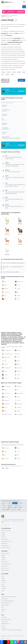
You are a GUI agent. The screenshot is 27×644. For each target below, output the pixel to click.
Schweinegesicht (7, 354)
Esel (4, 361)
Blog (2, 607)
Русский (4, 507)
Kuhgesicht (6, 292)
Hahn (4, 411)
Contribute (4, 617)
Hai (17, 390)
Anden (14, 72)
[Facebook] (3, 525)
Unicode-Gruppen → (6, 548)
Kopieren (21, 80)
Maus (17, 354)
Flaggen (3, 533)
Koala (4, 371)
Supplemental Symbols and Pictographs (11, 138)
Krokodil (5, 397)
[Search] (24, 7)
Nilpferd (5, 289)
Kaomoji (3, 609)
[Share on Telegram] (15, 642)
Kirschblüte (18, 414)
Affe (4, 296)
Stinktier (18, 371)
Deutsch (15, 503)
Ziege (4, 451)
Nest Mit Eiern (19, 393)
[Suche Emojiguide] (12, 7)
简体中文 (10, 507)
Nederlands (10, 505)
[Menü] (24, 2)
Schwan (18, 400)
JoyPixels (4, 589)
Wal (17, 455)
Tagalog (19, 510)
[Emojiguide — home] (7, 2)
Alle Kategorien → (5, 570)
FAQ (2, 611)
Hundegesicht (6, 368)
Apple (3, 576)
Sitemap (3, 639)
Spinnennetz (6, 393)
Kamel (19, 72)
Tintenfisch (6, 400)
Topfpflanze (6, 404)
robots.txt (8, 639)
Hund (17, 299)
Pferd (4, 285)
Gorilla (5, 375)
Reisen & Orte (5, 539)
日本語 (15, 507)
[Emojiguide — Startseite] (3, 516)
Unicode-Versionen (6, 603)
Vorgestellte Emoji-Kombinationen (9, 597)
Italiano (4, 505)
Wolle (12, 74)
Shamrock (18, 386)
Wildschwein (19, 282)
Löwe (17, 285)
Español (9, 503)
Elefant (17, 296)
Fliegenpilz (18, 404)
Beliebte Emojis (5, 605)
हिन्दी (8, 510)
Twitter (3, 585)
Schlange (18, 407)
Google (3, 578)
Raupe (17, 411)
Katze (17, 378)
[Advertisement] (13, 316)
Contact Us (4, 628)
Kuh (4, 282)
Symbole (3, 537)
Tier (3, 74)
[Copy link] (22, 642)
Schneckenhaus (7, 414)
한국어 (20, 507)
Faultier (18, 350)
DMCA (3, 626)
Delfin (4, 390)
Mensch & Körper (5, 553)
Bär (4, 299)
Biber (17, 361)
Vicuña (7, 74)
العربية (4, 510)
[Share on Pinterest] (8, 642)
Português (17, 505)
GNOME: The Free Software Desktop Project (12, 630)
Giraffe (17, 289)
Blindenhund (6, 357)
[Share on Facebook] (2, 642)
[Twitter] (5, 525)
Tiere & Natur (13, 15)
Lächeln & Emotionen (6, 564)
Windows (3, 582)
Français (21, 503)
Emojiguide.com (4, 15)
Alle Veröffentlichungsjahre (8, 601)
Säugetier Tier (4, 17)
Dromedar (18, 368)
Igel (17, 292)
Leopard (5, 458)
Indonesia (13, 510)
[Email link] (25, 642)
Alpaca (3, 72)
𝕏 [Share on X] (5, 642)
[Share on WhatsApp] (12, 642)
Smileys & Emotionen (6, 541)
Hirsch (17, 375)
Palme (17, 397)
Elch (7, 468)
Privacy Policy (4, 621)
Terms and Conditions (6, 619)
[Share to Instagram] (19, 642)
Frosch (5, 407)
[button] (13, 106)
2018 (19, 44)
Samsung (4, 587)
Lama (24, 72)
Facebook (4, 580)
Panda (17, 364)
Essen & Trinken (5, 545)
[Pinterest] (8, 525)
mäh (3, 468)
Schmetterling (6, 386)
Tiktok (3, 591)
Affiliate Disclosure (6, 624)
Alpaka (9, 72)
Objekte (3, 535)
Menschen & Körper (6, 531)
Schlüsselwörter (5, 599)
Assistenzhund (6, 350)
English (4, 503)
